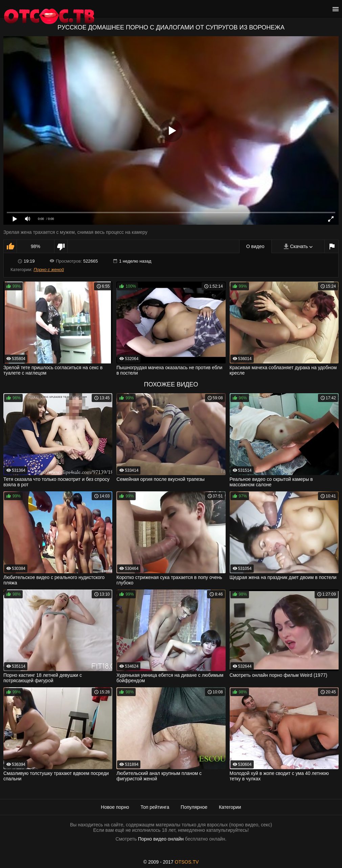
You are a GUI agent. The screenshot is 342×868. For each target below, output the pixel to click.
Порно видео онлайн (161, 839)
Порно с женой (49, 270)
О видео (255, 246)
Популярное (194, 807)
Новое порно (115, 807)
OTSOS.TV (187, 862)
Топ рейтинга (155, 807)
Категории (230, 807)
